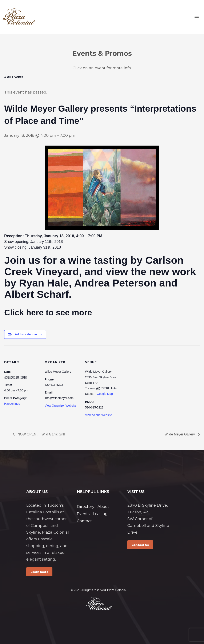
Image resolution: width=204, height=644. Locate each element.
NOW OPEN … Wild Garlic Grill (41, 434)
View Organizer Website (60, 406)
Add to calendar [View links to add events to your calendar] (26, 334)
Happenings (12, 404)
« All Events (14, 77)
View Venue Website (99, 415)
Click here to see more (48, 313)
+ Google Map (104, 394)
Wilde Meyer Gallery (180, 434)
